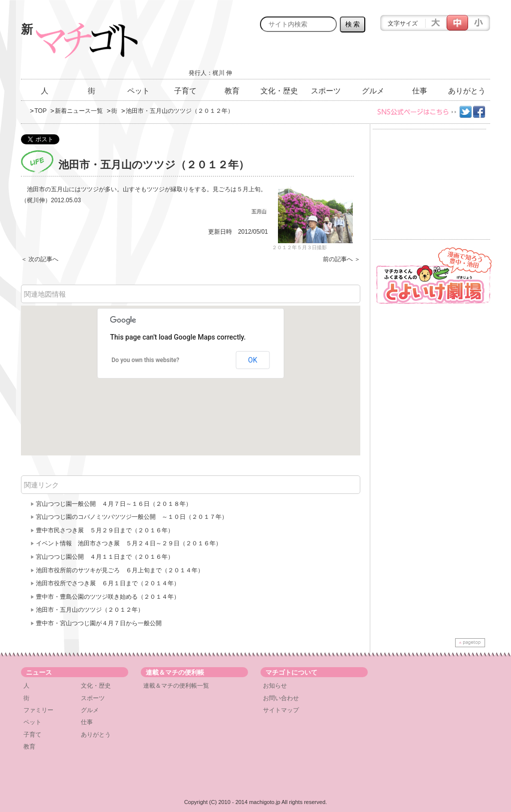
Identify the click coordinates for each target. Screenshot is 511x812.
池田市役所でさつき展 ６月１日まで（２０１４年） (108, 583)
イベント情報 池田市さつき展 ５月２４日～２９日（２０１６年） (129, 543)
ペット (138, 91)
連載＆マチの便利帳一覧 (176, 686)
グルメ (373, 91)
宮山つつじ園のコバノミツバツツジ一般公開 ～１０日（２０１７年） (132, 517)
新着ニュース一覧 (79, 111)
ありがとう (467, 91)
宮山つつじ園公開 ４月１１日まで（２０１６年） (105, 557)
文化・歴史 (279, 91)
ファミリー (38, 710)
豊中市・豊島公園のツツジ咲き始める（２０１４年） (108, 597)
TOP (40, 111)
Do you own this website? (146, 360)
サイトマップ (281, 710)
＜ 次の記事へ (40, 259)
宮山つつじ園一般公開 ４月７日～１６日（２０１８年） (114, 504)
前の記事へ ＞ (342, 259)
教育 (232, 91)
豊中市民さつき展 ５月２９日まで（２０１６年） (105, 530)
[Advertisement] (373, 58)
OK (253, 360)
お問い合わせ (281, 698)
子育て (185, 91)
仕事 (420, 91)
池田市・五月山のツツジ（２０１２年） (90, 610)
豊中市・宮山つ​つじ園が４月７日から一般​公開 (102, 623)
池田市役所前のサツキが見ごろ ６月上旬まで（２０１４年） (120, 570)
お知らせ (275, 686)
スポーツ (326, 91)
